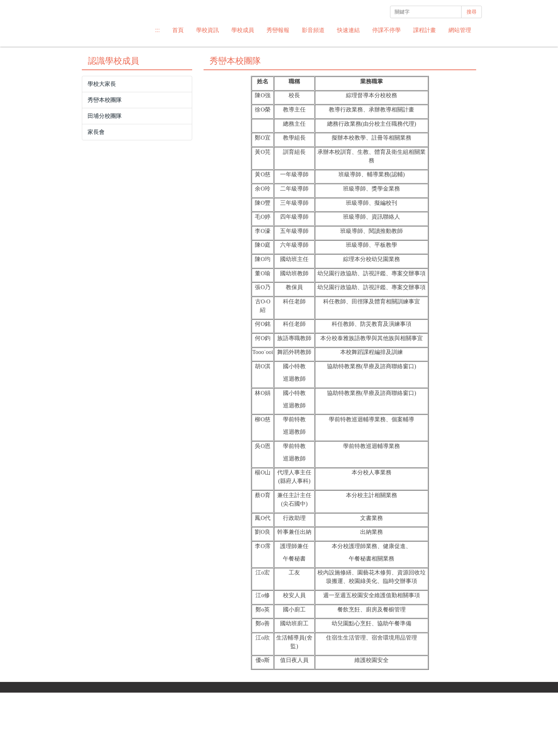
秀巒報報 (278, 30)
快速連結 (348, 30)
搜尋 (472, 12)
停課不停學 (386, 30)
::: (157, 30)
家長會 (96, 195)
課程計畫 (425, 30)
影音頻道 (313, 30)
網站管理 (460, 30)
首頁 (178, 30)
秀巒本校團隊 (105, 163)
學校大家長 (102, 147)
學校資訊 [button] (207, 30)
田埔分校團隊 (105, 179)
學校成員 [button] (243, 30)
